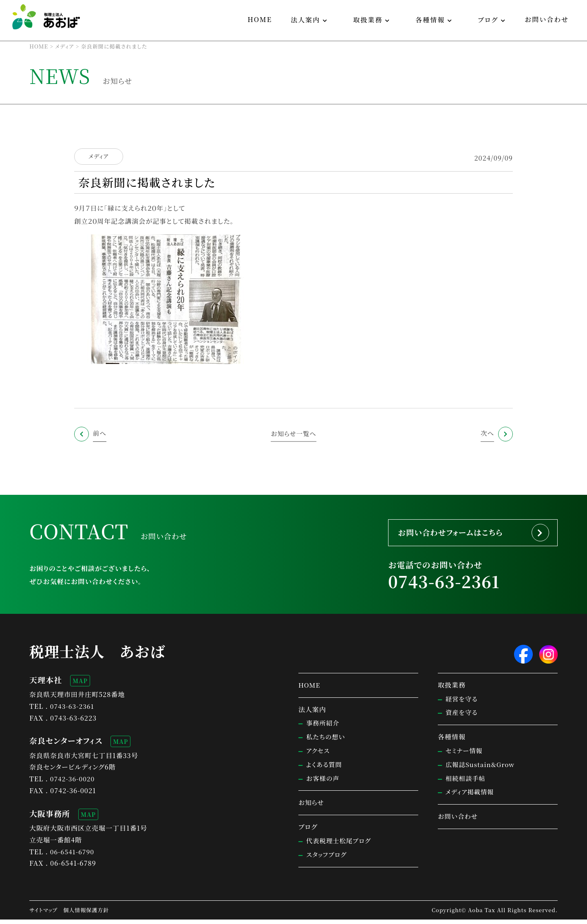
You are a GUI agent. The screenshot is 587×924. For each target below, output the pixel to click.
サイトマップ (43, 914)
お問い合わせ (547, 19)
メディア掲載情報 (471, 797)
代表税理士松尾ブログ (340, 845)
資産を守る (462, 717)
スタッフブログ (327, 859)
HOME (260, 19)
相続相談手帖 (466, 783)
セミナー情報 (465, 755)
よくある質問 (325, 769)
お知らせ (312, 807)
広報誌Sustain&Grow (481, 769)
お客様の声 (323, 783)
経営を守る (462, 703)
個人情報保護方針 (86, 914)
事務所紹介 (323, 728)
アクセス (318, 755)
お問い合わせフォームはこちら (457, 534)
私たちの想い (327, 741)
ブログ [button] (488, 20)
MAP (80, 685)
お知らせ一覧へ (293, 433)
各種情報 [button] (430, 20)
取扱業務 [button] (368, 20)
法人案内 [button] (305, 20)
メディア (98, 156)
